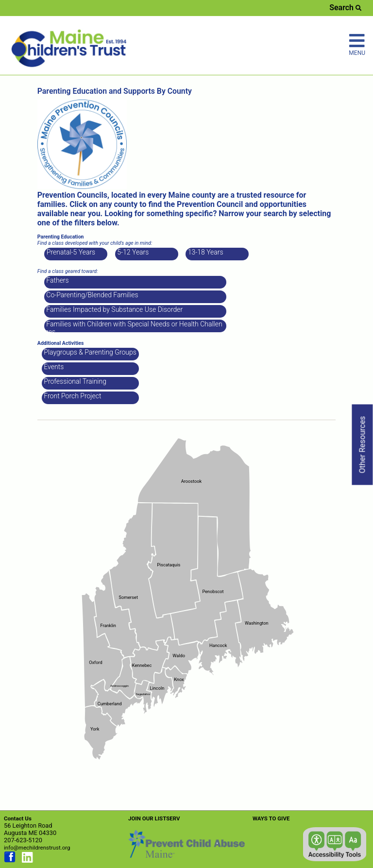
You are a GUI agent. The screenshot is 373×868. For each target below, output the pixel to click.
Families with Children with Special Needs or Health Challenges (134, 326)
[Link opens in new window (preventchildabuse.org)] (186, 856)
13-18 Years (204, 252)
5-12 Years (132, 252)
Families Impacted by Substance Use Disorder (114, 309)
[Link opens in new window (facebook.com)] (10, 861)
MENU (357, 44)
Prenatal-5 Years (70, 252)
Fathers (57, 280)
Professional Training (74, 381)
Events (53, 367)
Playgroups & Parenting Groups (89, 352)
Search (345, 8)
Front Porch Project (72, 396)
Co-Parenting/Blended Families (92, 295)
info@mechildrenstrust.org (37, 848)
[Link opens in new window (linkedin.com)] (28, 861)
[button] (335, 844)
